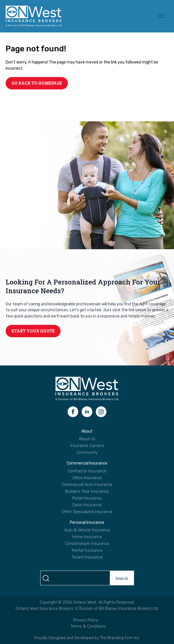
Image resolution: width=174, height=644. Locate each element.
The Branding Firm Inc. (120, 638)
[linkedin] (87, 412)
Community (87, 453)
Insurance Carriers (87, 446)
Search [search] (122, 578)
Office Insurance (87, 478)
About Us (87, 439)
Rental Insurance (87, 551)
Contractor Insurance (87, 471)
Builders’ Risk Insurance (87, 492)
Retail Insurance (87, 498)
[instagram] (101, 412)
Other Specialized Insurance (87, 512)
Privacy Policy (86, 620)
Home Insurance (87, 537)
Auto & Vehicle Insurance (87, 530)
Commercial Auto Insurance (87, 485)
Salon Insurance (87, 505)
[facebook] (73, 412)
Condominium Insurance (87, 544)
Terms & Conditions (88, 626)
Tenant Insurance (87, 557)
